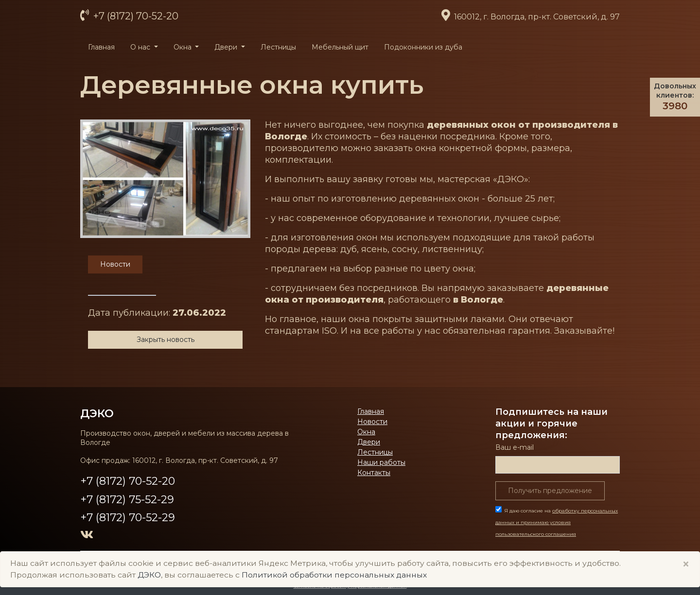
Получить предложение (550, 491)
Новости (372, 422)
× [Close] (686, 564)
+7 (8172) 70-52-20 (135, 16)
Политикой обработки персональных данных (334, 575)
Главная (101, 47)
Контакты (374, 473)
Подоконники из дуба (423, 47)
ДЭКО (97, 413)
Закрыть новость (166, 340)
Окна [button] (184, 47)
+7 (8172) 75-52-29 (127, 500)
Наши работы (381, 462)
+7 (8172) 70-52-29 (128, 518)
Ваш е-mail (515, 447)
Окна (366, 432)
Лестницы (278, 47)
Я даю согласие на (557, 522)
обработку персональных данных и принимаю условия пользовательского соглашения (557, 522)
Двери (369, 442)
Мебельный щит (340, 47)
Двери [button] (227, 47)
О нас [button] (141, 47)
